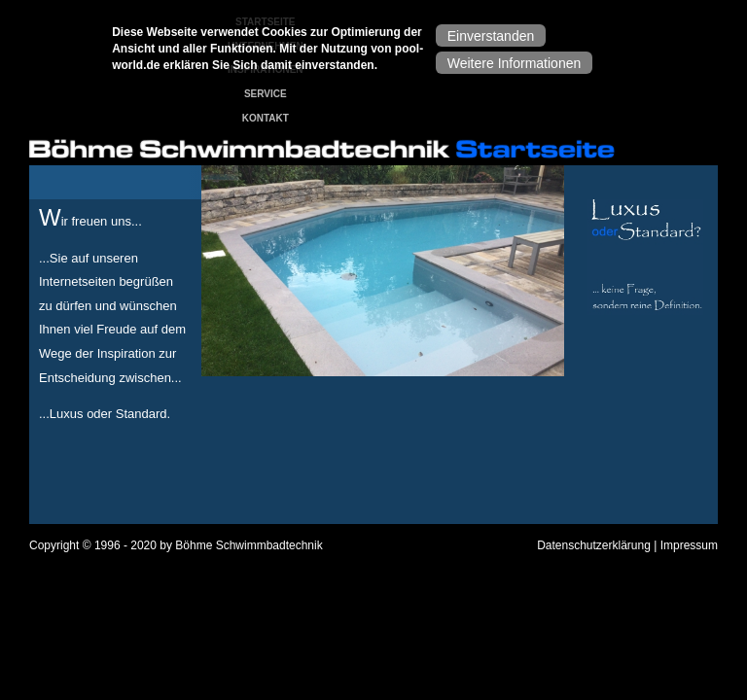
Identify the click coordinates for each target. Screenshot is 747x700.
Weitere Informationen (514, 63)
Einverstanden (491, 36)
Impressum (689, 545)
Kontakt (266, 118)
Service (266, 94)
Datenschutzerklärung (594, 545)
